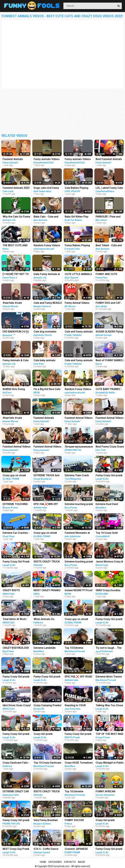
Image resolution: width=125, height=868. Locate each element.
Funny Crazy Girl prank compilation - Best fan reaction (16, 820)
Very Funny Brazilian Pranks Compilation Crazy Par (46, 820)
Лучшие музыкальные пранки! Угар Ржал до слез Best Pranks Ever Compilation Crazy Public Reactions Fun (79, 447)
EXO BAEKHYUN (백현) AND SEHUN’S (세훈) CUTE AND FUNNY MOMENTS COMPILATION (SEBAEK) (16, 332)
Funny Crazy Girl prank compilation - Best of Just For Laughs (16, 677)
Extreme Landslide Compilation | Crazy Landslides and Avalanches (45, 648)
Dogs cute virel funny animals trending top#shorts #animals (46, 188)
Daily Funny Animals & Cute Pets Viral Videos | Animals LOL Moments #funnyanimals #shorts (48, 274)
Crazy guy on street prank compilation (14, 476)
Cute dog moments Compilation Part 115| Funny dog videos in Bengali (46, 332)
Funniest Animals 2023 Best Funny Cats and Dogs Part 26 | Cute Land (16, 188)
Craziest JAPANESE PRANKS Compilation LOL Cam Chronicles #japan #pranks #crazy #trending (79, 849)
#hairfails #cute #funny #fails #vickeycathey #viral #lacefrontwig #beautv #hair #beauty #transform (16, 303)
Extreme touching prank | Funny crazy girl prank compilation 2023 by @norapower (79, 504)
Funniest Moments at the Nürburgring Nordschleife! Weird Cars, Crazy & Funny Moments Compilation (78, 533)
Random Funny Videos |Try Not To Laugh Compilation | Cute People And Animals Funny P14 (47, 246)
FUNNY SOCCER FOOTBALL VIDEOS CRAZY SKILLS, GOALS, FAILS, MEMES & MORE (79, 820)
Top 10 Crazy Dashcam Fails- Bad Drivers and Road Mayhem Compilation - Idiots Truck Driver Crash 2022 (47, 763)
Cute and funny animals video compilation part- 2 (79, 332)
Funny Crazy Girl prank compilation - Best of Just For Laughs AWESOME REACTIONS (47, 677)
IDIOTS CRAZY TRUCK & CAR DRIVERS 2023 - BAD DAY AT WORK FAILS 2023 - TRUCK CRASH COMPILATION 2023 (47, 562)
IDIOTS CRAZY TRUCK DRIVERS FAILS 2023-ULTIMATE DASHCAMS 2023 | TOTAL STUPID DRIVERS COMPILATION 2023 (48, 792)
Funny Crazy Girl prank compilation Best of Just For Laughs (78, 734)
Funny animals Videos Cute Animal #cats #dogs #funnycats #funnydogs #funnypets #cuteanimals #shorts (47, 159)
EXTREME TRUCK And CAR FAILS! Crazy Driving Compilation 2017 (46, 476)
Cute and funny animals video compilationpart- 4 (79, 361)
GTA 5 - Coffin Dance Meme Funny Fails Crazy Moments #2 (46, 849)
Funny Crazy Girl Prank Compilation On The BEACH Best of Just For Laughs (17, 562)
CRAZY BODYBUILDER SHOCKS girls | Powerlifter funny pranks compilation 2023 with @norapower (16, 648)
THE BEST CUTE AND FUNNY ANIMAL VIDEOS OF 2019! (17, 246)
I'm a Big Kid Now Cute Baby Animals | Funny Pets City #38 (47, 389)
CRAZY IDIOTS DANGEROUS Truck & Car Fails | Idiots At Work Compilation (15, 591)
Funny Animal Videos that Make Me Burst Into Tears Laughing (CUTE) (79, 303)
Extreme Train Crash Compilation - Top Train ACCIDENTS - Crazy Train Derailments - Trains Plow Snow (79, 476)
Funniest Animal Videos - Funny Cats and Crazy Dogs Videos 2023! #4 (48, 447)
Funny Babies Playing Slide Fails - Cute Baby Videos (78, 246)
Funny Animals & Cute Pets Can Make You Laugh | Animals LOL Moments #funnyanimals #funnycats (16, 361)
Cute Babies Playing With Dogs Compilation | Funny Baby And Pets (78, 188)
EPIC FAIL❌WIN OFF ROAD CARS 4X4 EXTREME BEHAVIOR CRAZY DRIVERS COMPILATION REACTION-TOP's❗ (46, 504)
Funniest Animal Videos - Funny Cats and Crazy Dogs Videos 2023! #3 (79, 418)
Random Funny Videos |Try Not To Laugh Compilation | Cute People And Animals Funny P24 (78, 389)
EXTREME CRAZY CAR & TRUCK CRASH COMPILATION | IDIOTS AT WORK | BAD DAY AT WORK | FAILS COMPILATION (16, 792)
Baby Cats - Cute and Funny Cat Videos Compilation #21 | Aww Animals (47, 217)
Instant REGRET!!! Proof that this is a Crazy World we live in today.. (79, 591)
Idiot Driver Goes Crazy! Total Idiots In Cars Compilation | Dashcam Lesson (17, 706)
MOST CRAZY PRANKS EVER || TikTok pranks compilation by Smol (47, 591)
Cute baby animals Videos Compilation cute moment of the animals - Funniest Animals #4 (45, 361)
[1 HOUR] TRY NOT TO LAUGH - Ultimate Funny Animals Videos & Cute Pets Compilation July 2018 (17, 274)
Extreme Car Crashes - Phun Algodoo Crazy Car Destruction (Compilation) (16, 533)
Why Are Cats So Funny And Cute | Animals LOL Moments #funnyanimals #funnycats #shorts (16, 217)
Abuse (81, 862)
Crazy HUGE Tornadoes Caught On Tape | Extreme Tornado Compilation (79, 763)
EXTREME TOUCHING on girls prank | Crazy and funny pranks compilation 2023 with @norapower (16, 504)
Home (43, 862)
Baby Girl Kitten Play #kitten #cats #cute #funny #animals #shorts (77, 217)
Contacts (70, 862)
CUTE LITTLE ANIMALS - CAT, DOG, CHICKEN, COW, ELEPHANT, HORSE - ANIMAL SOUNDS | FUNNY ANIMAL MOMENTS (78, 274)
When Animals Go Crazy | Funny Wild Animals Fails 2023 (45, 619)
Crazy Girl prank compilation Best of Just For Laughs (45, 734)
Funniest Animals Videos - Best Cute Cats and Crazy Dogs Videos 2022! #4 (17, 159)
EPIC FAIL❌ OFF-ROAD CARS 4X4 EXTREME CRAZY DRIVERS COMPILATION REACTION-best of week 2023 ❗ (78, 677)
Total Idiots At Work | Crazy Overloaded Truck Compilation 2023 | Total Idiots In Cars (17, 619)
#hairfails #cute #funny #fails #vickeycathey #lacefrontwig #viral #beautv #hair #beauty (16, 418)
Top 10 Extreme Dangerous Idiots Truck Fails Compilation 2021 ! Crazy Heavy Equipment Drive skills (79, 792)
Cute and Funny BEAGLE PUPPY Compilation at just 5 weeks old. (48, 303)
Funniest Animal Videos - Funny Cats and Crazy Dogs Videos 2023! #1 (17, 447)
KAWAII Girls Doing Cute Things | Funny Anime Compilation (14, 389)
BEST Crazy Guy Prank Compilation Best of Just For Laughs (16, 849)
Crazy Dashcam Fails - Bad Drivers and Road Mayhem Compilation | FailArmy (16, 763)
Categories (55, 862)
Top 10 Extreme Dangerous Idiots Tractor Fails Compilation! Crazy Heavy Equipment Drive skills (78, 648)
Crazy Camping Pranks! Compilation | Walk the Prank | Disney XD (48, 706)
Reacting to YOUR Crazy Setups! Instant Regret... (77, 706)
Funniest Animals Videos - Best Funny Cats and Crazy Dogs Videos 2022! (46, 418)
